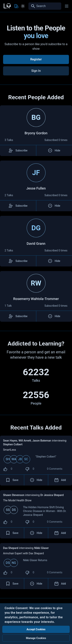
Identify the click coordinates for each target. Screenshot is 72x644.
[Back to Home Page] (7, 6)
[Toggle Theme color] (16, 6)
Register (36, 59)
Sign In (36, 71)
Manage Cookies (36, 638)
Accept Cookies (36, 629)
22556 (36, 395)
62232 (36, 372)
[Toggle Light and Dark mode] (23, 6)
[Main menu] (67, 6)
